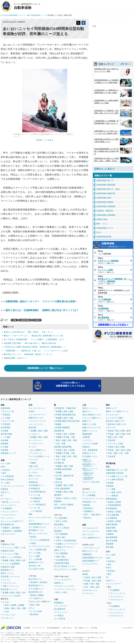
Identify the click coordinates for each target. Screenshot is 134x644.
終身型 (111, 502)
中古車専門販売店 (38, 492)
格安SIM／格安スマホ (115, 421)
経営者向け (89, 508)
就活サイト (87, 411)
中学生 (66, 498)
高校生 (59, 498)
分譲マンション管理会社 (11, 557)
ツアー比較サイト (36, 598)
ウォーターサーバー (37, 408)
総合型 (33, 537)
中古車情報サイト (36, 485)
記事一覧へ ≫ (126, 64)
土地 (23, 548)
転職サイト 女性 (89, 424)
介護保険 (110, 534)
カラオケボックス (90, 590)
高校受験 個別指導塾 (63, 447)
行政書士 (60, 544)
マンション (7, 548)
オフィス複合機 (35, 559)
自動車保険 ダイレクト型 (117, 470)
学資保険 (4, 450)
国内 (32, 605)
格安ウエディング (90, 551)
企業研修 (86, 505)
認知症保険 (111, 528)
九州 (23, 560)
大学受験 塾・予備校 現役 (65, 408)
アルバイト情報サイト (92, 418)
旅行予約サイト (35, 579)
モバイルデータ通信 (114, 418)
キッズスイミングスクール (65, 589)
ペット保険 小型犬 (114, 492)
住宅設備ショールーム (10, 576)
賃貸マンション (7, 573)
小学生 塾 (58, 482)
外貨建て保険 (112, 531)
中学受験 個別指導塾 (63, 469)
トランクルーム (35, 453)
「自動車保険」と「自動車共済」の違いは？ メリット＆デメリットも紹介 (36, 351)
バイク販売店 (34, 501)
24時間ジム (59, 583)
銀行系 (5, 502)
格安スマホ (122, 424)
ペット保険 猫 (112, 496)
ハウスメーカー (9, 615)
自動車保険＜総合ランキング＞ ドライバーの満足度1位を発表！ (42, 301)
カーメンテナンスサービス (40, 517)
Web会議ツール (89, 502)
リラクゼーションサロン (64, 586)
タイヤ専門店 (60, 619)
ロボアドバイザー (8, 534)
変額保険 (110, 544)
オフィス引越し (35, 553)
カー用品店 (59, 616)
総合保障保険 (112, 537)
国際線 (41, 595)
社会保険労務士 (70, 541)
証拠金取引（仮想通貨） (13, 531)
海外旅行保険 (6, 434)
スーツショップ (61, 612)
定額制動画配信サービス (39, 524)
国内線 (33, 595)
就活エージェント (90, 408)
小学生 (74, 498)
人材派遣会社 (88, 478)
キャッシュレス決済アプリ (12, 521)
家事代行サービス (36, 418)
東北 (7, 605)
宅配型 (33, 463)
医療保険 (4, 444)
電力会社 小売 (35, 566)
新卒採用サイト (89, 465)
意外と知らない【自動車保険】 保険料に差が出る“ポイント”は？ (42, 310)
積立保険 (110, 547)
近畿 (18, 560)
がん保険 (4, 447)
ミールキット (34, 434)
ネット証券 (5, 463)
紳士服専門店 (60, 609)
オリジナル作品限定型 (40, 540)
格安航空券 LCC (35, 592)
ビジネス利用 (36, 611)
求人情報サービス (90, 456)
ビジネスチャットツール (93, 499)
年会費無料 (7, 508)
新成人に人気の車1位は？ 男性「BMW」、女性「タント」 (29, 332)
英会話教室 (59, 524)
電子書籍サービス (36, 530)
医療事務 (64, 534)
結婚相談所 (87, 554)
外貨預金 (4, 489)
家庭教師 (58, 501)
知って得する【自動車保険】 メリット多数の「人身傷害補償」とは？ (34, 339)
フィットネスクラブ (63, 580)
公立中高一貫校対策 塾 (64, 476)
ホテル (31, 608)
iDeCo (108, 568)
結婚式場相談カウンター (93, 558)
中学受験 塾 (59, 463)
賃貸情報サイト (7, 570)
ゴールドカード (9, 515)
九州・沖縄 (61, 444)
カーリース (33, 479)
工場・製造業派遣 (90, 450)
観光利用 (34, 614)
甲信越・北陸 (69, 437)
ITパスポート (69, 547)
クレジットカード (8, 505)
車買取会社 (33, 482)
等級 (14, 320)
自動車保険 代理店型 (115, 473)
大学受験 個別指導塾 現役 (65, 415)
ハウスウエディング (91, 548)
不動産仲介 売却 (8, 544)
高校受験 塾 (59, 431)
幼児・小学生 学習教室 (64, 505)
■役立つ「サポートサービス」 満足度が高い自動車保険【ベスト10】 (34, 336)
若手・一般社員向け (93, 515)
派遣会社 (86, 447)
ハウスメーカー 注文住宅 (11, 596)
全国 (97, 587)
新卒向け (88, 518)
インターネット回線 (114, 444)
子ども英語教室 (61, 518)
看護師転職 (87, 434)
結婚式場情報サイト (91, 561)
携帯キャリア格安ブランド (117, 411)
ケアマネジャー (72, 544)
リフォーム (5, 580)
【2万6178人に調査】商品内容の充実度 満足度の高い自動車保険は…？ (35, 347)
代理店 (37, 320)
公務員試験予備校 (62, 563)
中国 (129, 434)
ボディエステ (88, 534)
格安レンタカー (35, 476)
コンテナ (34, 460)
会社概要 (27, 628)
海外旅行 (44, 582)
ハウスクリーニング (37, 421)
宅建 (58, 537)
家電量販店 (59, 603)
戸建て (17, 548)
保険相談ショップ (8, 453)
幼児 (58, 521)
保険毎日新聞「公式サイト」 (16, 358)
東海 (12, 560)
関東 (99, 577)
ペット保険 (5, 437)
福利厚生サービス (36, 562)
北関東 (14, 605)
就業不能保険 (112, 524)
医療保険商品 (112, 499)
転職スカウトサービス (92, 427)
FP (57, 534)
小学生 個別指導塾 (62, 489)
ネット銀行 (5, 483)
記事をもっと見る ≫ (104, 169)
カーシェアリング (36, 469)
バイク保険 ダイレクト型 (117, 476)
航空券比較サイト (36, 586)
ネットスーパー (35, 440)
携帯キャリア (112, 408)
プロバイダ (111, 427)
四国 (110, 437)
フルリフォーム (9, 583)
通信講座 (58, 531)
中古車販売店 (34, 489)
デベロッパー (8, 618)
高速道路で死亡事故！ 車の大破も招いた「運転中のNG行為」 (31, 343)
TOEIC (59, 541)
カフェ (31, 521)
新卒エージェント (90, 469)
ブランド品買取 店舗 (37, 550)
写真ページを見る (46, 140)
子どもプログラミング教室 (65, 569)
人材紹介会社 (88, 474)
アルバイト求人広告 (91, 482)
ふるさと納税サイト (37, 450)
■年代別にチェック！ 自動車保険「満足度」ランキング (28, 354)
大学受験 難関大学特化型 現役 (67, 421)
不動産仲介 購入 (8, 551)
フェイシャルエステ (91, 531)
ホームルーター (112, 415)
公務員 (59, 547)
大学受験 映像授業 (62, 427)
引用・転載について (81, 628)
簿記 (63, 537)
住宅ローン (5, 492)
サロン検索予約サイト (92, 538)
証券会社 (6, 470)
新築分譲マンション (9, 589)
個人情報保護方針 (54, 628)
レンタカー (33, 472)
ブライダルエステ (90, 528)
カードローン (6, 499)
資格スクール (60, 550)
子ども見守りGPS (36, 569)
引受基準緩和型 (114, 505)
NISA (3, 467)
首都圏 (5, 560)
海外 (38, 605)
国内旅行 (34, 582)
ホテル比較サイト (36, 589)
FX (2, 496)
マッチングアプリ (90, 564)
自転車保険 (5, 427)
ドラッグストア (61, 606)
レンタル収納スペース (40, 456)
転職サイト (87, 421)
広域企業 (112, 440)
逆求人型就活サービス (92, 415)
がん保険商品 (112, 518)
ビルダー (6, 602)
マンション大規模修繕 (10, 564)
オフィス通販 (34, 556)
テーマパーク (88, 593)
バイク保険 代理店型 (115, 479)
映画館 (85, 574)
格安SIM (111, 424)
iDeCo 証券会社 (7, 479)
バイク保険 (5, 418)
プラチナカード (117, 600)
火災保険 (4, 431)
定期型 (118, 502)
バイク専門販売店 (38, 505)
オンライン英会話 (62, 528)
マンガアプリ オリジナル (39, 546)
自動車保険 (25, 320)
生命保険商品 (112, 508)
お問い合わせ (67, 628)
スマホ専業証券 (7, 476)
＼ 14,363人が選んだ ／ (70, 384)
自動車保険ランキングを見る (112, 325)
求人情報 (94, 628)
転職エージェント (90, 431)
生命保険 (4, 440)
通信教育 (58, 495)
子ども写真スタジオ (37, 527)
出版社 (33, 543)
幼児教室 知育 (60, 508)
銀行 (4, 473)
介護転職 (86, 437)
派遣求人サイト (89, 453)
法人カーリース (89, 492)
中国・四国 (21, 608)
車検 (30, 514)
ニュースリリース (38, 628)
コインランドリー (36, 424)
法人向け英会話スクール (64, 566)
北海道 (59, 434)
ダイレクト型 (8, 411)
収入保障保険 (113, 515)
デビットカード (7, 518)
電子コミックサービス (38, 534)
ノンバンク (15, 502)
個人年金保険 (112, 541)
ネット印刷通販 (89, 495)
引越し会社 (33, 466)
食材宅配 (32, 427)
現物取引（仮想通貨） (12, 528)
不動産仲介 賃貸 (8, 567)
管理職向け (89, 511)
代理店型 (6, 415)
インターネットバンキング (12, 486)
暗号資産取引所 (7, 524)
